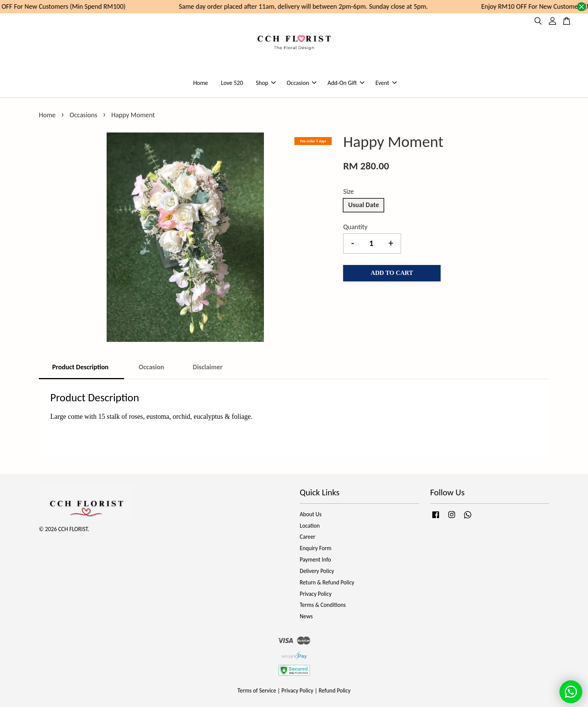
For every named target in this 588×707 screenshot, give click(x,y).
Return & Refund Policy (327, 582)
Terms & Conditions (323, 605)
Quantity (355, 227)
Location (310, 526)
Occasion (302, 83)
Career (308, 537)
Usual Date (364, 205)
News (306, 616)
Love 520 (232, 83)
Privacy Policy (316, 594)
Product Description (81, 367)
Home (201, 83)
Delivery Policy (317, 571)
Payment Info (315, 559)
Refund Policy (335, 690)
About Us (311, 514)
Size (348, 192)
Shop (266, 83)
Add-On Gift (346, 83)
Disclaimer (208, 367)
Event (386, 83)
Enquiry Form (316, 548)
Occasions (84, 115)
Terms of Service (257, 690)
